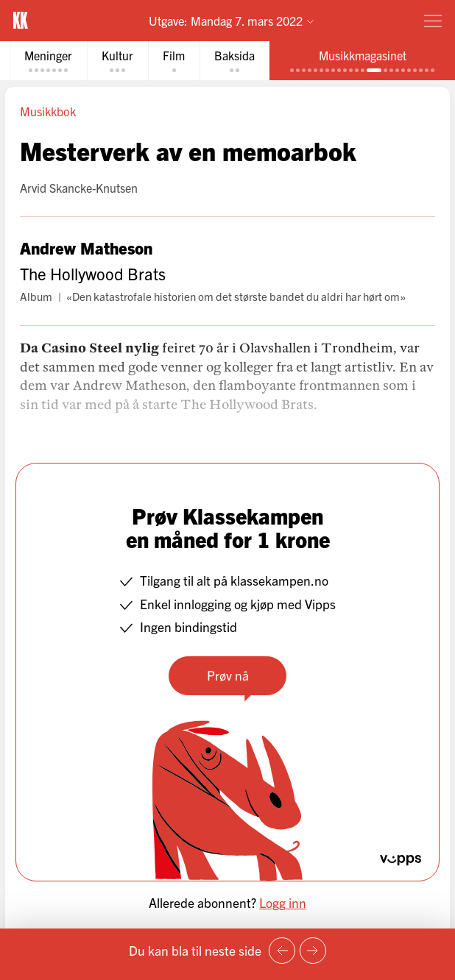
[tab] (48, 61)
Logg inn (283, 902)
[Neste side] (313, 951)
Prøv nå (228, 675)
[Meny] (433, 21)
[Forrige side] (282, 951)
